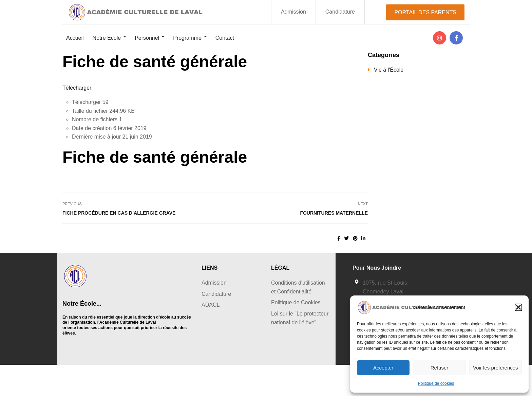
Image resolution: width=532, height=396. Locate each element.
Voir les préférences (496, 368)
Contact (225, 38)
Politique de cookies (436, 383)
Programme (187, 38)
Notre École (107, 38)
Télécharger (77, 88)
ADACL (211, 305)
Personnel (147, 38)
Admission (293, 12)
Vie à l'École (389, 70)
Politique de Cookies (296, 302)
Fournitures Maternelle (334, 213)
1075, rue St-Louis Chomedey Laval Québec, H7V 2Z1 (385, 291)
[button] (518, 307)
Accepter (383, 368)
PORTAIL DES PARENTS (425, 12)
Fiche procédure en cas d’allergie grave (119, 213)
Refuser (440, 368)
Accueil (75, 38)
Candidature (340, 12)
